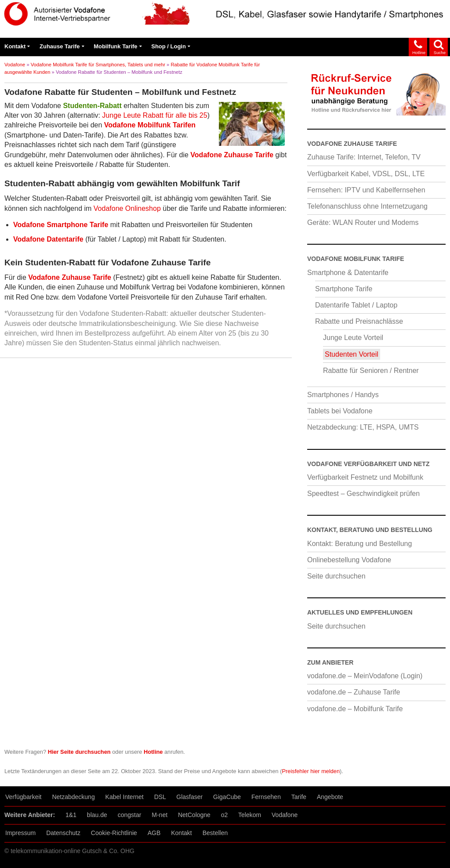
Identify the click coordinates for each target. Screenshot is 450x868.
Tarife (299, 797)
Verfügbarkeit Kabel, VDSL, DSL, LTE (366, 174)
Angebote (330, 797)
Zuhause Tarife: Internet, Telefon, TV (364, 157)
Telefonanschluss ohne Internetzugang (367, 206)
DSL (160, 797)
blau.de (97, 815)
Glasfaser (189, 797)
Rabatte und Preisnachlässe (359, 321)
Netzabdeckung (73, 797)
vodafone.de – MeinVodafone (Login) (365, 676)
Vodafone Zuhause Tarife (232, 155)
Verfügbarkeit (24, 797)
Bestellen (215, 833)
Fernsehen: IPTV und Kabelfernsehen (366, 190)
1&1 (71, 815)
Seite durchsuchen (336, 576)
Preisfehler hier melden (311, 771)
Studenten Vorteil (352, 354)
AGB (154, 833)
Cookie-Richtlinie (114, 833)
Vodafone (15, 65)
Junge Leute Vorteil (353, 338)
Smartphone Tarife (344, 289)
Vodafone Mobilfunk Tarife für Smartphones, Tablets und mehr (98, 65)
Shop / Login (169, 46)
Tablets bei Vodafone (340, 411)
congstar (130, 815)
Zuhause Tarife (60, 46)
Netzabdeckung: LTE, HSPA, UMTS (363, 427)
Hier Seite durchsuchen (79, 752)
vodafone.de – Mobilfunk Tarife (355, 709)
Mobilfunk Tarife (115, 46)
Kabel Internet (125, 797)
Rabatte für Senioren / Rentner (371, 371)
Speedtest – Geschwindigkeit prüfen (363, 494)
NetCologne (194, 815)
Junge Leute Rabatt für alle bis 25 (154, 115)
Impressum (20, 833)
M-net (160, 815)
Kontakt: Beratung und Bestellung (359, 544)
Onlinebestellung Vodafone (349, 560)
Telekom (250, 815)
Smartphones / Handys (343, 395)
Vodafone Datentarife (48, 239)
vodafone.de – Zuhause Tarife (354, 692)
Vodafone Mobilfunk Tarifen (150, 125)
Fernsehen (266, 797)
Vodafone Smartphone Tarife (61, 225)
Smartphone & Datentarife (348, 273)
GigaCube (227, 797)
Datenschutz (63, 833)
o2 (225, 815)
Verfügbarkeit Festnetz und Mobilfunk (365, 477)
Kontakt (15, 46)
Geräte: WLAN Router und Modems (363, 222)
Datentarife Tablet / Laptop (356, 305)
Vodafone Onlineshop (127, 208)
